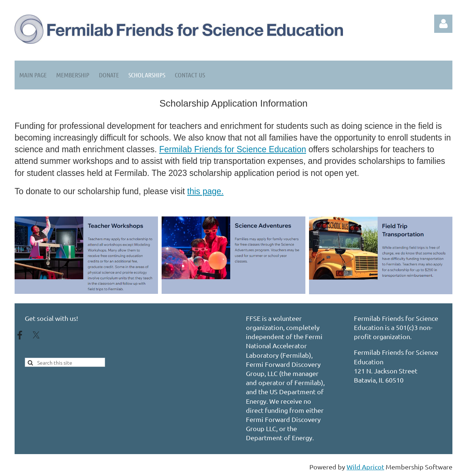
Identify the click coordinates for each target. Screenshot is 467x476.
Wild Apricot (365, 467)
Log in (443, 24)
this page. (205, 191)
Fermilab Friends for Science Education (233, 149)
